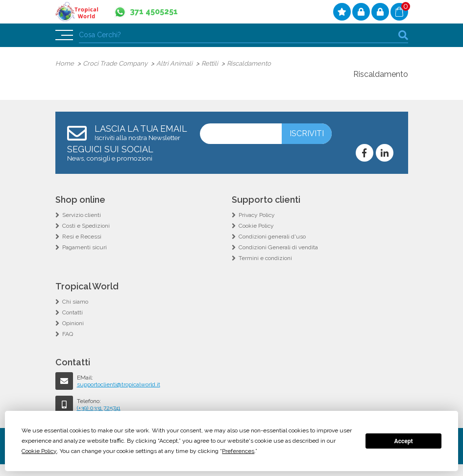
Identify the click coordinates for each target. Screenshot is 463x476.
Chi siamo (75, 302)
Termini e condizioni (265, 258)
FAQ (68, 334)
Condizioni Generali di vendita (278, 247)
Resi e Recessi (82, 237)
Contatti (73, 312)
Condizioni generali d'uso (272, 237)
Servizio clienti (82, 215)
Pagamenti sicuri (85, 247)
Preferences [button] (238, 451)
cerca (403, 35)
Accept (404, 441)
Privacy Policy (257, 215)
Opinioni (73, 323)
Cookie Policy (256, 226)
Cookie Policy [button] (39, 451)
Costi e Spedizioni (86, 226)
